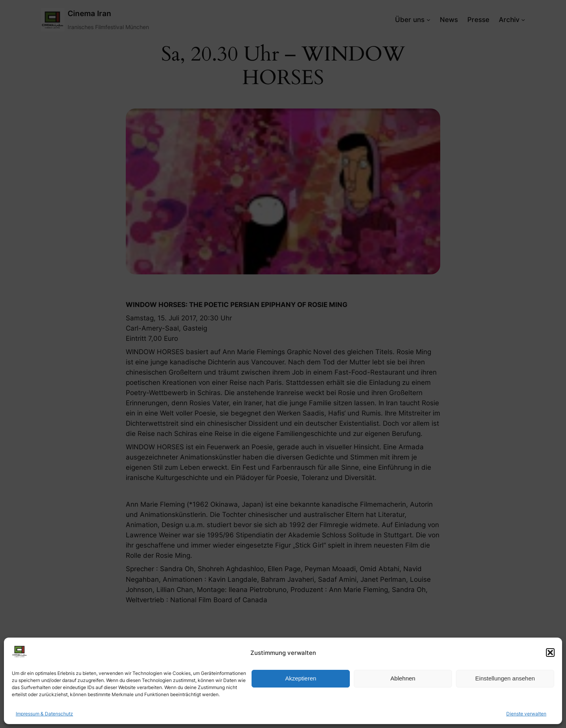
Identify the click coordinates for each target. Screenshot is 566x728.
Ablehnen (403, 678)
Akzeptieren (300, 678)
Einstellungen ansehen (505, 678)
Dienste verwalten (526, 714)
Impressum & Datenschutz (44, 714)
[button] (550, 653)
